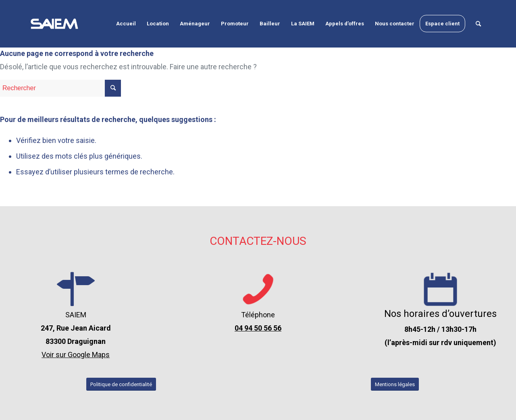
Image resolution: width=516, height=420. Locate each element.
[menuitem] (126, 24)
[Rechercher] (478, 24)
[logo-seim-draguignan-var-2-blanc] (54, 24)
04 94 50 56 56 (258, 328)
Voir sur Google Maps (76, 355)
